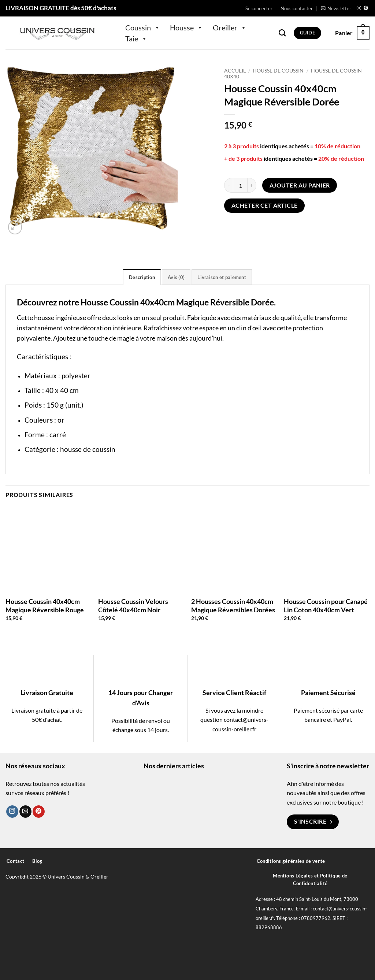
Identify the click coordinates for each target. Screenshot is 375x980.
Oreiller (230, 27)
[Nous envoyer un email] (25, 812)
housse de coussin (88, 449)
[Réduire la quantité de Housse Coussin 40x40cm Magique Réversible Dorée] (229, 185)
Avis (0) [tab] (176, 277)
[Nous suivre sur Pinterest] (366, 8)
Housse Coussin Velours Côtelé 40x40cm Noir (133, 606)
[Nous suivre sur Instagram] (359, 8)
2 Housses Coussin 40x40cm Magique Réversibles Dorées (233, 606)
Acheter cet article (265, 205)
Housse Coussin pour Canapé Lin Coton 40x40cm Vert (326, 606)
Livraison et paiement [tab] (222, 277)
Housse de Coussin (278, 71)
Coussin (143, 27)
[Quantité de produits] (240, 185)
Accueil (235, 71)
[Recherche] (282, 33)
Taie (136, 38)
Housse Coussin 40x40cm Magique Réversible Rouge (45, 606)
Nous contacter (297, 8)
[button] (259, 8)
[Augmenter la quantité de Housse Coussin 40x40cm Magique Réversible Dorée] (252, 185)
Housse (187, 27)
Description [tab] (142, 277)
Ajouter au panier (300, 185)
